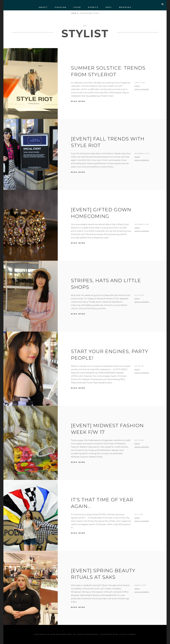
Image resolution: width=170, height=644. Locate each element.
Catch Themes (128, 634)
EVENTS (93, 7)
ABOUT (43, 7)
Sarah (137, 86)
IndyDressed (64, 634)
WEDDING (125, 7)
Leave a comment (142, 89)
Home (74, 13)
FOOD (77, 7)
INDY (109, 7)
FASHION (61, 7)
